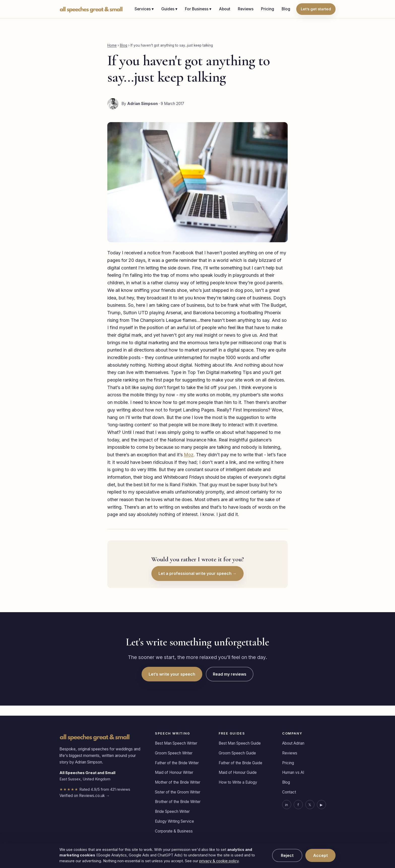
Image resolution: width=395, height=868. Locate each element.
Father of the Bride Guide (240, 763)
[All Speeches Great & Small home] (91, 9)
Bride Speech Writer (172, 811)
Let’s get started (316, 9)
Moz (189, 455)
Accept (320, 855)
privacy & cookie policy (219, 861)
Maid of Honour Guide (238, 772)
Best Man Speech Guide (240, 743)
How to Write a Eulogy (238, 782)
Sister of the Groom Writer (178, 792)
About (225, 9)
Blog (286, 9)
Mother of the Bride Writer (178, 782)
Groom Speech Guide (237, 753)
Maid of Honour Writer (174, 772)
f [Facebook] (298, 805)
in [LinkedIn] (287, 805)
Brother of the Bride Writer (178, 802)
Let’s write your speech (172, 674)
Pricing (268, 9)
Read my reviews (230, 674)
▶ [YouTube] (321, 805)
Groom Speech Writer (174, 753)
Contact (289, 792)
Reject (287, 855)
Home (112, 45)
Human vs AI (293, 772)
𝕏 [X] (310, 805)
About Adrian (293, 743)
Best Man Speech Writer (176, 743)
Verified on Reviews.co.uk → (85, 796)
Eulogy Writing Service (174, 821)
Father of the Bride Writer (177, 763)
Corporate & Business (174, 831)
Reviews (246, 9)
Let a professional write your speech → (197, 573)
